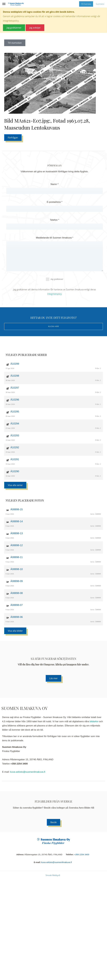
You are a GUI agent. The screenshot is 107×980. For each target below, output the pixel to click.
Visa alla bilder (15, 631)
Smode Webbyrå (53, 875)
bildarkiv (94, 721)
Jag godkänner (55, 279)
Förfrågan (13, 138)
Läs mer (53, 678)
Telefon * (55, 220)
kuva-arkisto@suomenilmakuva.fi (28, 772)
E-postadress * (54, 202)
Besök (54, 822)
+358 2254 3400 (82, 854)
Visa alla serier (15, 485)
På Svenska (86, 4)
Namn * (55, 184)
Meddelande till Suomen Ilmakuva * (54, 238)
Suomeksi (100, 4)
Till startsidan (15, 43)
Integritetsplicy (54, 294)
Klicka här (53, 326)
